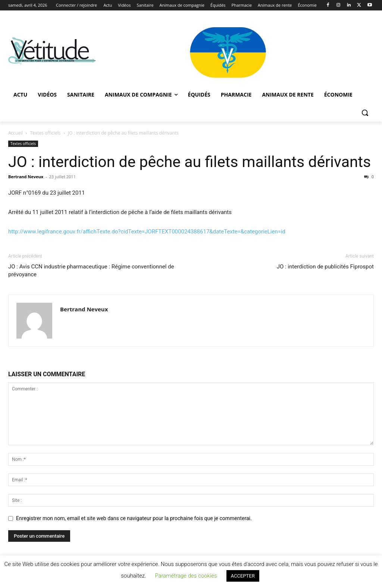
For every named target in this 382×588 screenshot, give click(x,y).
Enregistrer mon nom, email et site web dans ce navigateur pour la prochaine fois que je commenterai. (134, 518)
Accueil (15, 133)
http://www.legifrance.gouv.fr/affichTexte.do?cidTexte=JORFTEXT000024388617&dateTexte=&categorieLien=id (147, 232)
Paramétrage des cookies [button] (186, 576)
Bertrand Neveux (26, 177)
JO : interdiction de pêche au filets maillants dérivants (190, 162)
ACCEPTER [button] (243, 576)
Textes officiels (46, 133)
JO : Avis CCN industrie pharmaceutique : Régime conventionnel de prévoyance (91, 271)
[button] (365, 113)
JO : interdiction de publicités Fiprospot (325, 267)
